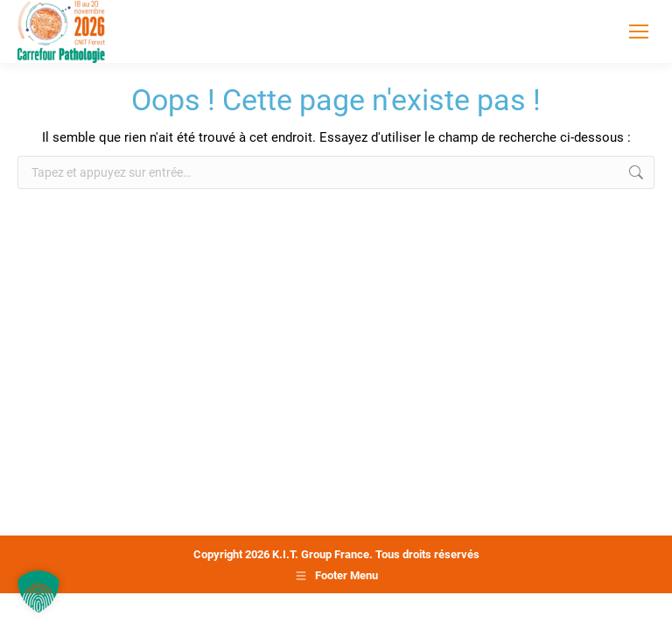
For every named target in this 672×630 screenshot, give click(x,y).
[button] (38, 591)
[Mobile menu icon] (639, 31)
